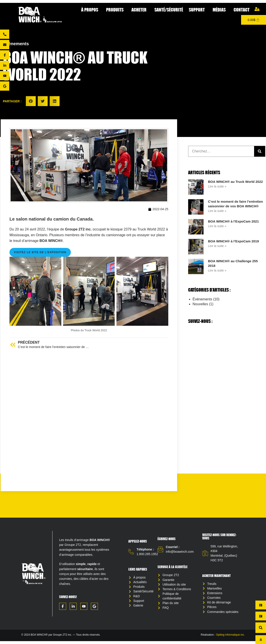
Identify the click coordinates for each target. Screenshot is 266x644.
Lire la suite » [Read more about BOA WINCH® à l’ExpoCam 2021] (217, 226)
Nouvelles (200, 304)
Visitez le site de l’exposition (40, 253)
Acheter (140, 10)
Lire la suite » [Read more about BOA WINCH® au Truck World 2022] (217, 186)
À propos (91, 10)
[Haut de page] (261, 640)
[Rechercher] (260, 151)
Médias (220, 10)
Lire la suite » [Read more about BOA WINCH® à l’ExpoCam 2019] (217, 246)
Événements (16, 44)
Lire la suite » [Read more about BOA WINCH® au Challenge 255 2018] (217, 270)
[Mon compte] (257, 9)
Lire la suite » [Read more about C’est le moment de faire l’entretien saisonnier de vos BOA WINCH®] (217, 211)
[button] (31, 101)
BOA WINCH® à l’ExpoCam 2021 (233, 221)
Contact (242, 10)
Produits (116, 10)
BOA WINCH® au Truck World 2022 (235, 182)
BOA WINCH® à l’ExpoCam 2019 (233, 241)
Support (198, 10)
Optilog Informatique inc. (230, 638)
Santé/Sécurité (169, 10)
